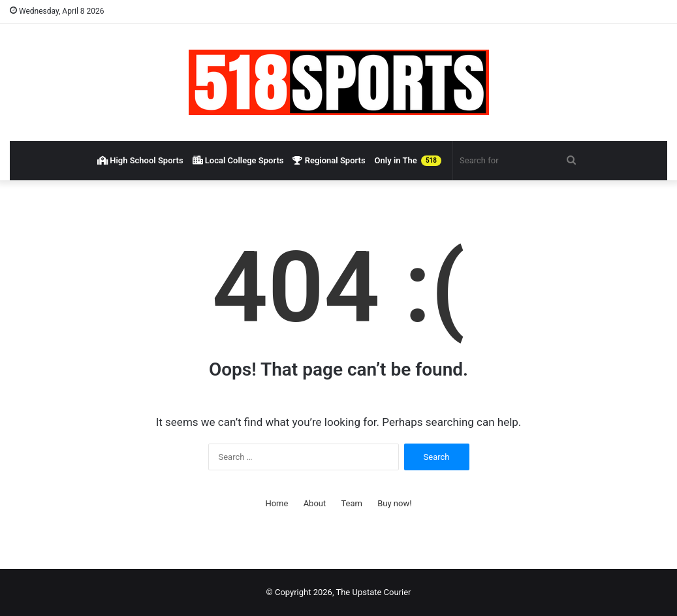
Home (276, 503)
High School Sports (140, 160)
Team (352, 503)
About (315, 503)
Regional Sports (329, 160)
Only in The (408, 161)
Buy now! (394, 503)
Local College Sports (238, 160)
